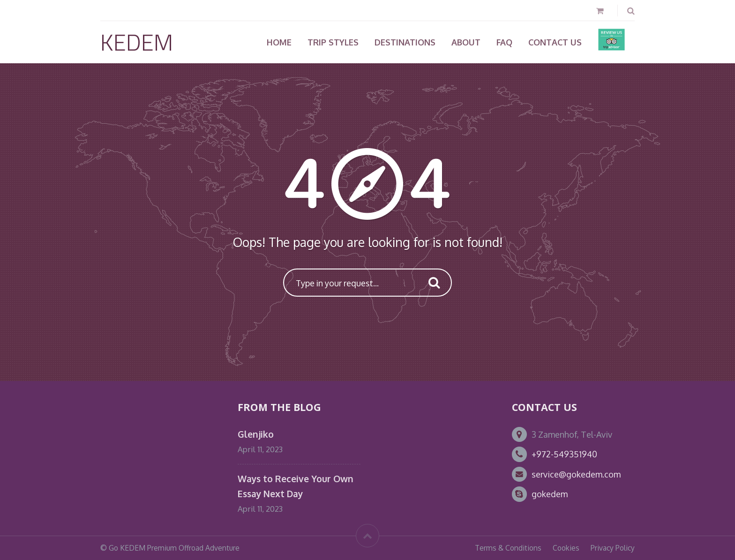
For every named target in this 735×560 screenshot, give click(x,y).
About (466, 42)
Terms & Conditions (508, 548)
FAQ (504, 42)
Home (279, 42)
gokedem (550, 494)
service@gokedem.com (576, 474)
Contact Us (555, 42)
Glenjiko (256, 434)
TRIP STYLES (333, 42)
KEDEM (137, 42)
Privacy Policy (613, 548)
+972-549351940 (564, 454)
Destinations (405, 42)
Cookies (566, 548)
